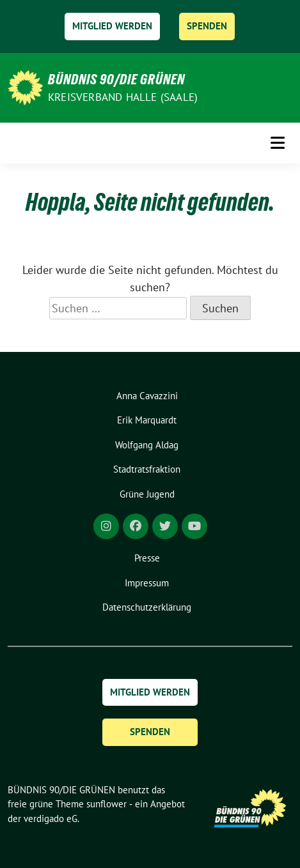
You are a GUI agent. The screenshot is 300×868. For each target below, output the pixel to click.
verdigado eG (51, 819)
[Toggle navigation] (278, 143)
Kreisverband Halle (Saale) (123, 97)
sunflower (107, 804)
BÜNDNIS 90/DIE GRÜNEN (116, 79)
